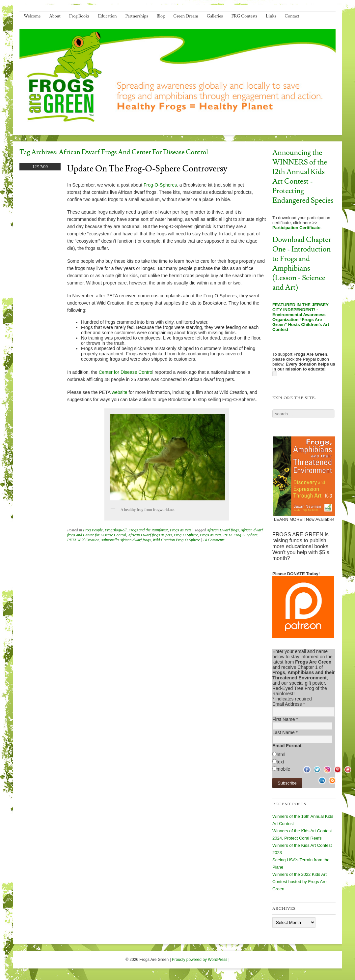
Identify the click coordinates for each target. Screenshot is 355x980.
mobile (283, 769)
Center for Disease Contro (126, 372)
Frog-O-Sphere (186, 535)
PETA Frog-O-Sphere (240, 535)
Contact (292, 16)
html (281, 755)
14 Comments (214, 540)
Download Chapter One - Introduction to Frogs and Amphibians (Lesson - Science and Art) (302, 264)
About (55, 16)
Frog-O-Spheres (160, 185)
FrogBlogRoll (116, 530)
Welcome (32, 16)
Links (271, 16)
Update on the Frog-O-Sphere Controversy (147, 169)
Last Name (285, 732)
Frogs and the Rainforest (148, 530)
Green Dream (186, 16)
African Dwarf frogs (223, 530)
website (119, 392)
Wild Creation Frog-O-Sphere (176, 540)
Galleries (215, 16)
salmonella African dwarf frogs (126, 540)
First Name (285, 719)
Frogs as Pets (181, 530)
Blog (161, 16)
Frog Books (79, 16)
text (280, 762)
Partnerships (137, 16)
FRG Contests (245, 16)
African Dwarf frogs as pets (150, 535)
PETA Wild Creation (83, 540)
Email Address (289, 704)
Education (108, 16)
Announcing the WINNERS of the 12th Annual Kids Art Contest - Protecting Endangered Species (303, 177)
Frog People (93, 530)
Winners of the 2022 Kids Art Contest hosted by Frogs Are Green (300, 882)
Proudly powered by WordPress (200, 960)
